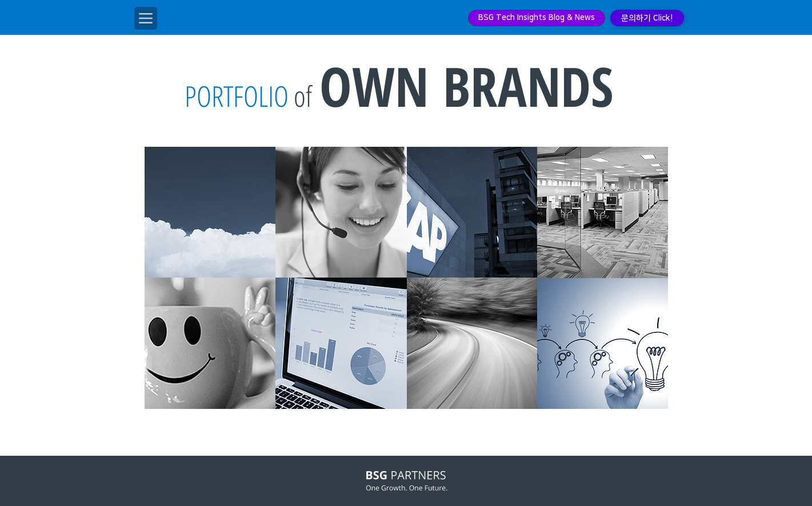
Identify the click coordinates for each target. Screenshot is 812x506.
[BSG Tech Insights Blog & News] (537, 18)
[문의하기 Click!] (647, 18)
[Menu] (146, 18)
